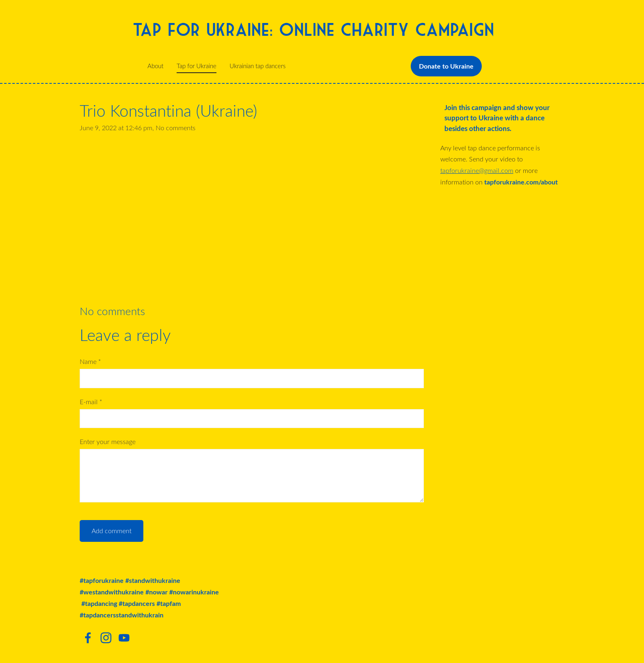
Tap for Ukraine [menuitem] (197, 66)
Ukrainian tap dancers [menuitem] (258, 66)
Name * (90, 361)
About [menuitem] (155, 66)
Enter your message (108, 442)
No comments (176, 128)
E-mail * (91, 402)
